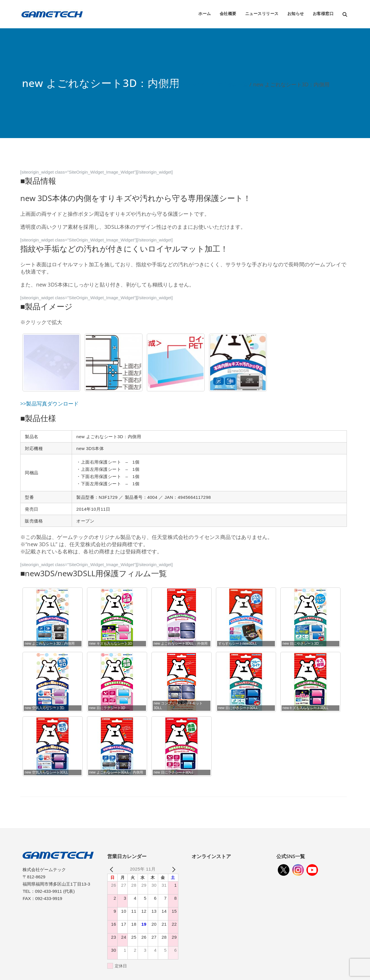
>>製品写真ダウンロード (49, 403)
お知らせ (296, 13)
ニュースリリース (262, 13)
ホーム (205, 13)
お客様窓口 (323, 13)
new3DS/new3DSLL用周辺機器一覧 (206, 84)
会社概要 (228, 13)
